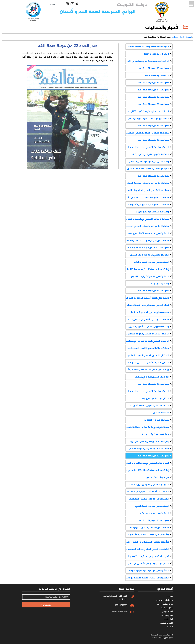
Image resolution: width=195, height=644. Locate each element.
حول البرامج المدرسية (165, 600)
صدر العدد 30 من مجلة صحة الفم (153, 97)
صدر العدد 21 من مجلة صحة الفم (153, 520)
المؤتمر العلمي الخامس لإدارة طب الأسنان (148, 169)
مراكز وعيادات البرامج (165, 604)
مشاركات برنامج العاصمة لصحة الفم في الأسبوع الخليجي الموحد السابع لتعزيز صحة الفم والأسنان (147, 197)
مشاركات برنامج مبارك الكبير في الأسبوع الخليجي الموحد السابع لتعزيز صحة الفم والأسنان (147, 204)
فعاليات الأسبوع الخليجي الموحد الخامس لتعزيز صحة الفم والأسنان (147, 448)
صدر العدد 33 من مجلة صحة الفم (153, 68)
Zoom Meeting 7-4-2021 (157, 75)
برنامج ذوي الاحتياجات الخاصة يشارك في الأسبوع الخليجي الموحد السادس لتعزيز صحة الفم (147, 370)
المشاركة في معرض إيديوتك (155, 513)
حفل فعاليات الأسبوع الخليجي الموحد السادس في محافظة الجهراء (147, 348)
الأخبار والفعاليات (178, 37)
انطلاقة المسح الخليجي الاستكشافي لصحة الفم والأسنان (147, 405)
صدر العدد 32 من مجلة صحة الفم (153, 82)
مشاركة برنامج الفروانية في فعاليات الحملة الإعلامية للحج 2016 (147, 183)
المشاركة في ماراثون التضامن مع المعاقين (148, 499)
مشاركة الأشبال (161, 413)
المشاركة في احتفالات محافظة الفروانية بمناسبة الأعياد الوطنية (147, 233)
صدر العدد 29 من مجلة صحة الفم (153, 104)
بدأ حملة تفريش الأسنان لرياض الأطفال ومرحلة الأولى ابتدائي (147, 542)
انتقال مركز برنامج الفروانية (156, 398)
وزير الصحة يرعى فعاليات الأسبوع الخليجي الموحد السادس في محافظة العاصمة (147, 326)
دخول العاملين (167, 615)
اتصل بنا (170, 627)
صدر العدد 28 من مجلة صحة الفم (153, 126)
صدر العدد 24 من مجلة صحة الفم (153, 291)
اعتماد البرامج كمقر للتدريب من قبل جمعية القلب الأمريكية (147, 118)
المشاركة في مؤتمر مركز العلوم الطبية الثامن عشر (147, 570)
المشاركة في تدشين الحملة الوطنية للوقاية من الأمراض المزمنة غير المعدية (147, 578)
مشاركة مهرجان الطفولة (156, 420)
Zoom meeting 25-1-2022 (156, 54)
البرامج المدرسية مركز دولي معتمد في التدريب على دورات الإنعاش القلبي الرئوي (147, 61)
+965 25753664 (120, 605)
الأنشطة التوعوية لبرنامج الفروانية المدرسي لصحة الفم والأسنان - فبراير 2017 (147, 154)
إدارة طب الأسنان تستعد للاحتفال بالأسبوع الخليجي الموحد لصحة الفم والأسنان (147, 470)
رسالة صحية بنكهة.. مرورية (155, 434)
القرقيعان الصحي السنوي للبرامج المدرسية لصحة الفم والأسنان (147, 549)
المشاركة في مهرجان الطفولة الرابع (151, 262)
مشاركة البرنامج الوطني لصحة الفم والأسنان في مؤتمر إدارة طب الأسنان (147, 240)
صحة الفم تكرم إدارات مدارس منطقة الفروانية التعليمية (147, 427)
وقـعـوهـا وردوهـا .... (159, 283)
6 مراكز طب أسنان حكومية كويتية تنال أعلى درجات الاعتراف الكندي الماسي (147, 111)
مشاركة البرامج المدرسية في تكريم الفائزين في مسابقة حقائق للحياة (147, 527)
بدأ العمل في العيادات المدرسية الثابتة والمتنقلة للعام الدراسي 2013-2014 (147, 535)
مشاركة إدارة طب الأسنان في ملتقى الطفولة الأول (147, 319)
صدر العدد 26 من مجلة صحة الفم (153, 176)
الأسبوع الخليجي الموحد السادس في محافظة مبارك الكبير (147, 341)
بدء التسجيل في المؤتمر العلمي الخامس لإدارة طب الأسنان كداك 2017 (147, 161)
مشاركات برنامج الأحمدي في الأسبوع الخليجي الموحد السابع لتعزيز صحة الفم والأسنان (147, 219)
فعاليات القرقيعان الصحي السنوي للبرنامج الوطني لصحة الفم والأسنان (147, 190)
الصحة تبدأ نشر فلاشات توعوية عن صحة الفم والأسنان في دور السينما (147, 492)
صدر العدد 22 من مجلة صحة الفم (153, 456)
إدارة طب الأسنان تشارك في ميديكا (152, 377)
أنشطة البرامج (168, 612)
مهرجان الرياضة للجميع (158, 477)
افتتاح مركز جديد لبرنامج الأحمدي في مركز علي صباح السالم (147, 563)
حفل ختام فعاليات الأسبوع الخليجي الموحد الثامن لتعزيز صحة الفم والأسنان (147, 133)
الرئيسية (189, 37)
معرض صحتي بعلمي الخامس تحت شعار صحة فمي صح (147, 312)
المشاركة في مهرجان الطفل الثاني (152, 506)
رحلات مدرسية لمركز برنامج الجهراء (152, 212)
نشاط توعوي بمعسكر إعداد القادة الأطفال (148, 305)
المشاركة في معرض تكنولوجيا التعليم (150, 276)
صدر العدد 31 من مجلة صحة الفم (153, 90)
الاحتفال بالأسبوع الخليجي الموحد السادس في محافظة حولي (147, 355)
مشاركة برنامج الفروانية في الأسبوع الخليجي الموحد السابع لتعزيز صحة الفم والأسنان (147, 226)
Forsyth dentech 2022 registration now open (147, 47)
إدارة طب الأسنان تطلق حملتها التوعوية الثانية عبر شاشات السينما (147, 441)
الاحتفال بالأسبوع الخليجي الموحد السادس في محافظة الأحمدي (147, 334)
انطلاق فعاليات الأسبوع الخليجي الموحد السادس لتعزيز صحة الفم (147, 391)
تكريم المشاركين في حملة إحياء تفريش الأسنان (147, 556)
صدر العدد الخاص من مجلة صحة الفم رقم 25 (148, 248)
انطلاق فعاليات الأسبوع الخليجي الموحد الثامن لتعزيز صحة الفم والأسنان (147, 147)
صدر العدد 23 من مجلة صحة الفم (153, 384)
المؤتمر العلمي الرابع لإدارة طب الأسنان (149, 255)
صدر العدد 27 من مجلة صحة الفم (153, 140)
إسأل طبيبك (168, 619)
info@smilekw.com (119, 612)
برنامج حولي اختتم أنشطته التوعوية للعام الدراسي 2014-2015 (147, 298)
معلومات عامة (167, 608)
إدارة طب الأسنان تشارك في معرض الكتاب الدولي (147, 269)
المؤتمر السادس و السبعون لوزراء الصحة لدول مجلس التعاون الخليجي (147, 484)
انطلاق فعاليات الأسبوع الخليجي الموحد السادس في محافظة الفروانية (147, 362)
